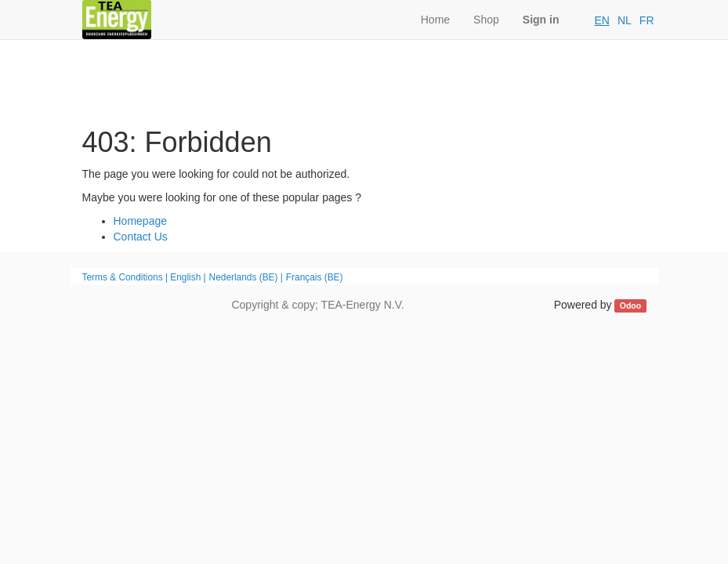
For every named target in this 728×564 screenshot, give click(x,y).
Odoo (630, 305)
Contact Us (141, 237)
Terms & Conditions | (127, 277)
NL (625, 20)
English (185, 277)
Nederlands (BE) (244, 277)
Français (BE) (315, 277)
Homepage (141, 221)
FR (647, 20)
